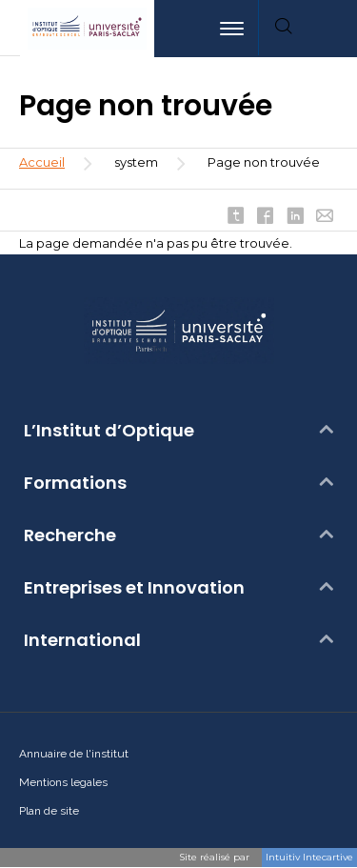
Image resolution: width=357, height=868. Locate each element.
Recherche (70, 535)
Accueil (42, 162)
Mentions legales (63, 782)
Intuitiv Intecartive (309, 857)
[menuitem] (332, 29)
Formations (75, 483)
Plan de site (49, 811)
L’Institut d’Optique (109, 431)
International (82, 640)
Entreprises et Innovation (134, 588)
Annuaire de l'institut (74, 754)
